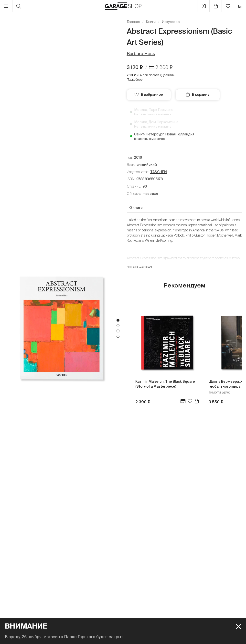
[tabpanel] (62, 328)
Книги (151, 22)
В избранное (149, 95)
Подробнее (135, 79)
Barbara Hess (141, 54)
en (240, 6)
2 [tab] (118, 325)
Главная (133, 22)
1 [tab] (118, 320)
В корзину (198, 95)
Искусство (171, 22)
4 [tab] (118, 336)
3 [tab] (118, 331)
